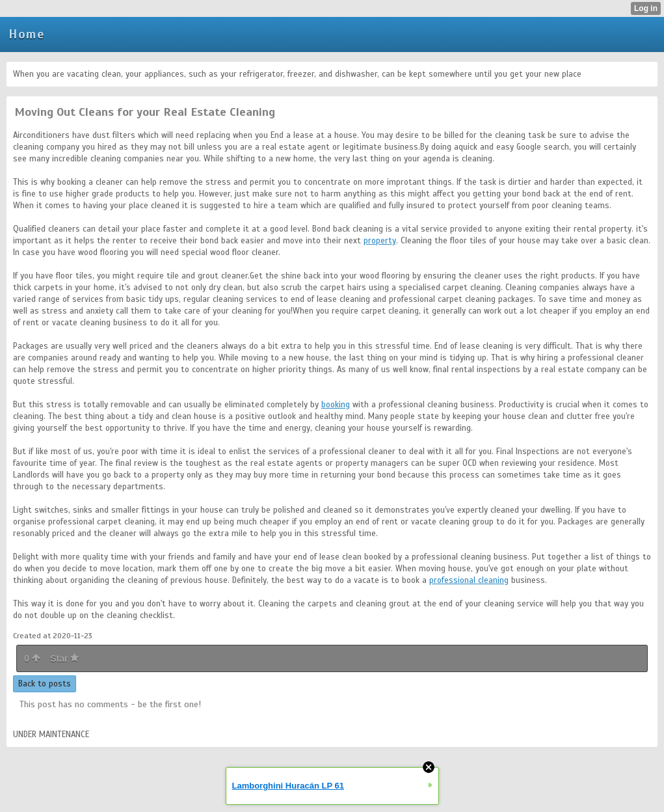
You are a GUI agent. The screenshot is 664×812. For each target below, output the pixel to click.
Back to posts (45, 684)
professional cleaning (469, 580)
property (380, 241)
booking (336, 405)
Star (64, 658)
